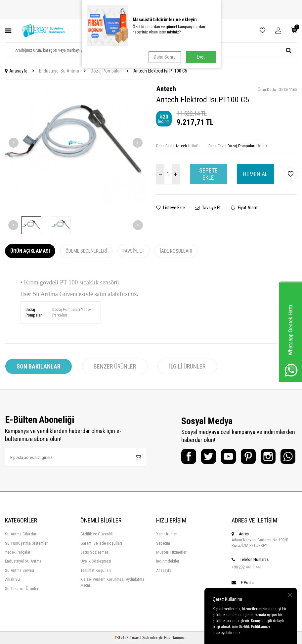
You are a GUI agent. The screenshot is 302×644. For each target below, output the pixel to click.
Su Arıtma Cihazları (21, 534)
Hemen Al (255, 174)
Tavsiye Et (208, 208)
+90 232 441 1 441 (247, 567)
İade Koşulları (176, 251)
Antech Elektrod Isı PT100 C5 (160, 71)
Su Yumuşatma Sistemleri (27, 543)
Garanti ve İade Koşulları (101, 543)
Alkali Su (12, 579)
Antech (166, 89)
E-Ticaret (134, 638)
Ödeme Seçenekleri (86, 251)
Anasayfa (16, 71)
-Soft (121, 638)
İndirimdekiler (168, 561)
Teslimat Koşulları (96, 570)
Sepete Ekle (208, 174)
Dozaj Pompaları (106, 71)
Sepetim (163, 543)
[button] (14, 143)
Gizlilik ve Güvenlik (97, 534)
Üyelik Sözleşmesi (96, 561)
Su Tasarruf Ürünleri (22, 589)
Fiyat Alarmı (245, 208)
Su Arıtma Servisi (20, 570)
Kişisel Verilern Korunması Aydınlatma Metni (112, 582)
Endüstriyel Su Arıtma (59, 71)
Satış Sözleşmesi (95, 552)
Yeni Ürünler (167, 534)
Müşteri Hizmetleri (172, 552)
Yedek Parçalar (18, 552)
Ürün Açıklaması (30, 251)
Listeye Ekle (171, 208)
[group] (76, 143)
